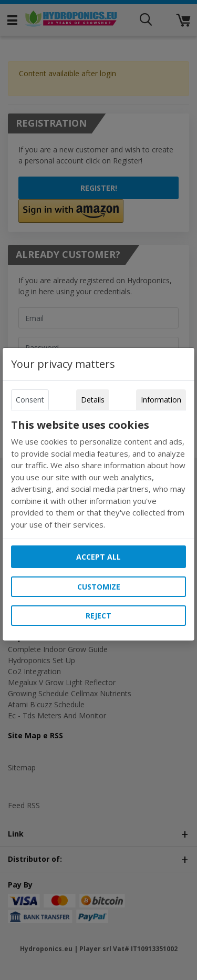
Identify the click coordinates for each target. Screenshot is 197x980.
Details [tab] (93, 400)
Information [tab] (161, 400)
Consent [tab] (30, 400)
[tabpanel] (99, 474)
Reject (98, 616)
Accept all (98, 557)
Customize (99, 587)
